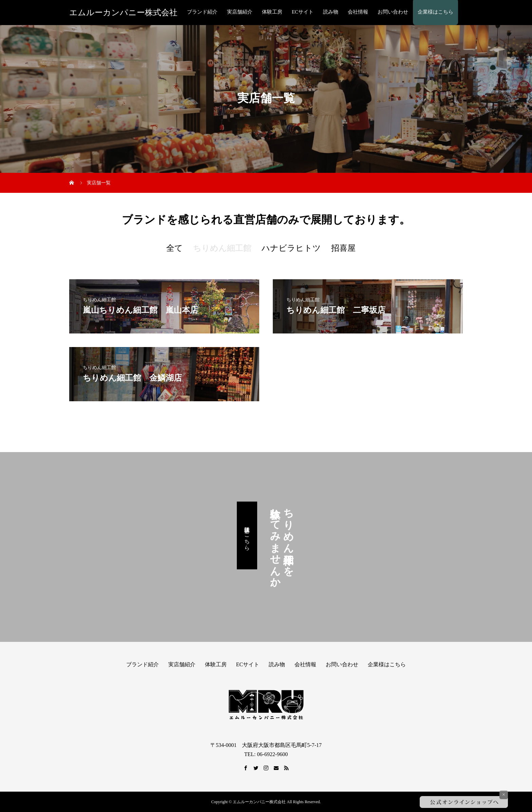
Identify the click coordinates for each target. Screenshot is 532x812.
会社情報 (358, 12)
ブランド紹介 (202, 12)
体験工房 (272, 12)
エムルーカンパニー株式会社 (123, 13)
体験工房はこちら (247, 535)
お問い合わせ (393, 12)
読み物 (331, 12)
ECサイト (303, 12)
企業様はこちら (435, 12)
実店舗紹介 (240, 12)
